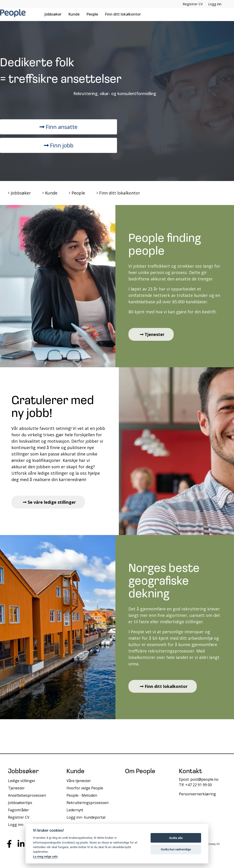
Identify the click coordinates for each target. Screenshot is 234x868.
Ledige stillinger (22, 781)
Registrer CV (193, 4)
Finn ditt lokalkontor (123, 14)
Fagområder (19, 810)
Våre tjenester (79, 781)
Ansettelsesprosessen (27, 795)
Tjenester (152, 334)
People (92, 14)
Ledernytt (75, 810)
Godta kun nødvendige (176, 849)
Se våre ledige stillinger (49, 502)
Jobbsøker (53, 14)
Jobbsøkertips (20, 803)
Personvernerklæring (197, 794)
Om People (140, 772)
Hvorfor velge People (85, 788)
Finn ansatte (58, 127)
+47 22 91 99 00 (199, 785)
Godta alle (176, 838)
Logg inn (215, 4)
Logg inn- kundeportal (86, 817)
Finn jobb (59, 145)
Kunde (74, 14)
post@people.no (204, 779)
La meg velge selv (45, 856)
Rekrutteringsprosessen (88, 803)
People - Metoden (82, 795)
